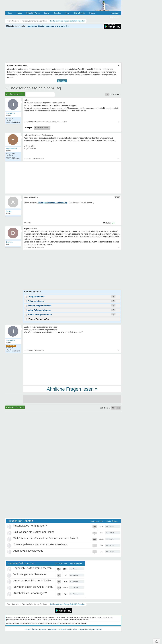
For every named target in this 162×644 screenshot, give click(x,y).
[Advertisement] (72, 369)
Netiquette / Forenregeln (86, 629)
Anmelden (115, 13)
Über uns (35, 629)
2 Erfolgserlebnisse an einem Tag (33, 88)
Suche (47, 13)
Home (10, 13)
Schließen (62, 81)
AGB (75, 629)
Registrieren (114, 17)
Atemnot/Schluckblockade (28, 551)
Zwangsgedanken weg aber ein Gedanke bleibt (41, 544)
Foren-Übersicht (13, 604)
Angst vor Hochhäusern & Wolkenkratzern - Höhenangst (46, 581)
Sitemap (99, 629)
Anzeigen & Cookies (65, 629)
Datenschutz (53, 629)
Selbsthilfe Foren (33, 13)
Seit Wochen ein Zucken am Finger (34, 532)
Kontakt (28, 629)
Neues (19, 13)
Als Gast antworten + (15, 94)
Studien (92, 13)
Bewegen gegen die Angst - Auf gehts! (35, 587)
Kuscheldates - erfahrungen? (30, 526)
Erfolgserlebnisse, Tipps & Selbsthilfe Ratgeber (68, 604)
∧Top (157, 641)
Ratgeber (57, 13)
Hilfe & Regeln (79, 13)
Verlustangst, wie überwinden (30, 574)
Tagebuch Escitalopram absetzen (33, 568)
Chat (67, 13)
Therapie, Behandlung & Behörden (34, 604)
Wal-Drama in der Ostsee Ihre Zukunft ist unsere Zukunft (46, 538)
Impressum (43, 629)
